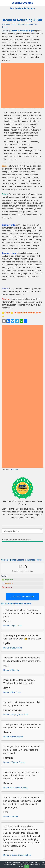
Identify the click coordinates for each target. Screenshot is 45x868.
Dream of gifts (8, 225)
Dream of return (9, 253)
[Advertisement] (22, 86)
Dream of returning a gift (22, 31)
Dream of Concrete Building (15, 788)
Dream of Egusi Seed (13, 626)
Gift (11, 470)
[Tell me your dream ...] (22, 531)
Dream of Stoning (11, 670)
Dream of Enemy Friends (14, 762)
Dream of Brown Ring (13, 648)
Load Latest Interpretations (22, 597)
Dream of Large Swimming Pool (17, 855)
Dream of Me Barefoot (13, 737)
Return (16, 470)
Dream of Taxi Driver (12, 692)
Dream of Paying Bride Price (16, 715)
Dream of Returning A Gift (22, 20)
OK (27, 866)
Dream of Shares (11, 816)
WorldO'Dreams (23, 3)
